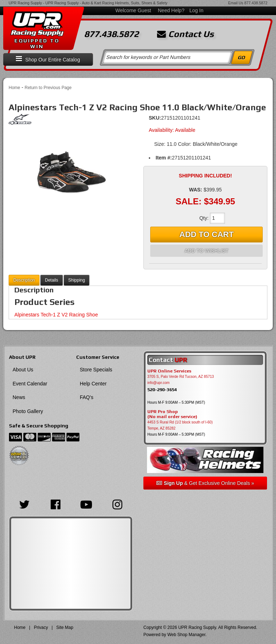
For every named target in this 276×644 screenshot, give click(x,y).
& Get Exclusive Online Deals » (205, 483)
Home (14, 88)
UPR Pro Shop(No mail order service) (172, 414)
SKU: (155, 118)
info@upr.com (158, 383)
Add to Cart (206, 234)
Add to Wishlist (206, 251)
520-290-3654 (162, 390)
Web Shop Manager (187, 635)
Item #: (164, 158)
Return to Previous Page (48, 88)
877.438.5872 (256, 3)
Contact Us (185, 34)
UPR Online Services (169, 371)
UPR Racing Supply (25, 3)
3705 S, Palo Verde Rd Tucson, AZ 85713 (181, 377)
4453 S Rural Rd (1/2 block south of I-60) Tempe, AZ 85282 (180, 425)
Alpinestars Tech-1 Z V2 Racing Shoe (56, 315)
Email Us (236, 3)
